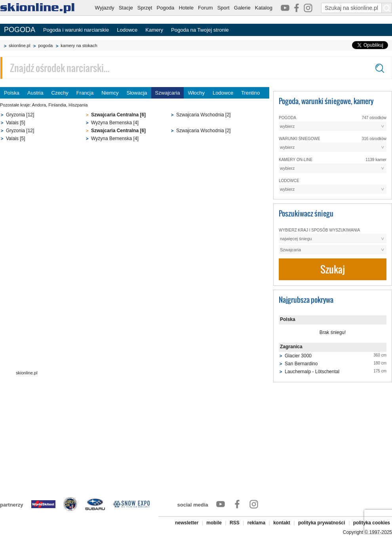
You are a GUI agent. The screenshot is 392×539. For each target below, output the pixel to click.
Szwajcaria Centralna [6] (118, 115)
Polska (12, 93)
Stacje (126, 8)
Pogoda (166, 8)
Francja (85, 93)
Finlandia (57, 105)
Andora (39, 105)
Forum (206, 8)
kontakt (282, 523)
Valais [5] (15, 123)
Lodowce (127, 30)
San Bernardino (301, 364)
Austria (35, 93)
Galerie (242, 8)
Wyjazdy (105, 8)
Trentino (250, 93)
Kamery (154, 30)
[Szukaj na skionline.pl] (387, 8)
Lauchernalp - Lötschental (312, 372)
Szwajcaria (168, 93)
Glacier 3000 (298, 356)
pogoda (45, 46)
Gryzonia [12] (20, 115)
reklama (256, 523)
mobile (214, 523)
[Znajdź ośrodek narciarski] (196, 68)
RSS (235, 523)
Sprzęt (145, 8)
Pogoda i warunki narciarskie (76, 30)
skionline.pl (19, 46)
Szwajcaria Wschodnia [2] (203, 115)
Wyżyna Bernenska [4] (115, 123)
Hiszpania (78, 105)
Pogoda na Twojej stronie (200, 30)
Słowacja (137, 93)
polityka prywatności (322, 523)
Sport (224, 8)
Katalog (264, 8)
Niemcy (110, 93)
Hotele (186, 8)
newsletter (187, 523)
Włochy (196, 93)
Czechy (60, 93)
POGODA (20, 30)
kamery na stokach (79, 46)
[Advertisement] (135, 207)
